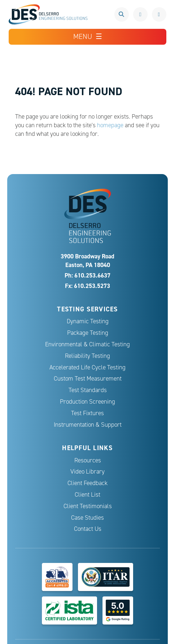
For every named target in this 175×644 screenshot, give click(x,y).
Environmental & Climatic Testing (87, 344)
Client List (87, 495)
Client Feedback (87, 483)
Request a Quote (159, 14)
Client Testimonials (88, 506)
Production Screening (87, 402)
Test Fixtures (87, 413)
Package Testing (88, 333)
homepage (110, 125)
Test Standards (88, 390)
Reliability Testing (87, 356)
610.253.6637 (140, 14)
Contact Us (88, 529)
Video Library (87, 472)
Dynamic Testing (88, 321)
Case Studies (87, 518)
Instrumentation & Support (88, 425)
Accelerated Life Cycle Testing (87, 367)
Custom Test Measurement (88, 379)
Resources (88, 460)
